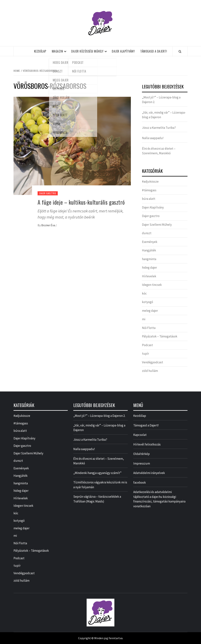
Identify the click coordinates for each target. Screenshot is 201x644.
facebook (140, 482)
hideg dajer (149, 268)
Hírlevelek (149, 276)
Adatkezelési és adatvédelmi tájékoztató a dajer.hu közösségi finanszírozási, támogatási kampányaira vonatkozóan (159, 499)
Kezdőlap (40, 51)
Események (150, 242)
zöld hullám (150, 371)
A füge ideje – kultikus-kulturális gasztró (81, 202)
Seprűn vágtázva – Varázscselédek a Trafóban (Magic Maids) (97, 499)
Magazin (57, 51)
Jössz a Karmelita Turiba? (159, 128)
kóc (144, 293)
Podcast (147, 345)
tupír (145, 354)
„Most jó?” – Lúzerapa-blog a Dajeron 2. (161, 100)
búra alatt (149, 199)
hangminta (149, 259)
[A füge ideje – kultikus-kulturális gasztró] (72, 146)
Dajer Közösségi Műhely (87, 51)
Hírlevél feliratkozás (147, 444)
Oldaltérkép (141, 454)
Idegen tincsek (152, 285)
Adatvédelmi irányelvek (149, 473)
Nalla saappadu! (153, 138)
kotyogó (148, 302)
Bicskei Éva (48, 225)
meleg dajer (150, 311)
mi (144, 319)
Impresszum (142, 463)
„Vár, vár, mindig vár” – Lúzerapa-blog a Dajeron (164, 115)
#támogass (149, 190)
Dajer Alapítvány (123, 51)
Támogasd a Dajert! (154, 51)
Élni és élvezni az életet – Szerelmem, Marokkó (159, 151)
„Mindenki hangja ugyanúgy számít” (97, 473)
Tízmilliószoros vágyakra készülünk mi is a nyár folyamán (100, 485)
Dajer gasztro (48, 193)
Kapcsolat (140, 435)
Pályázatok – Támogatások (160, 336)
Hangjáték (149, 250)
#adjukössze (150, 181)
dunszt (147, 233)
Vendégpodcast (153, 362)
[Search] (180, 51)
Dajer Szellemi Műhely (157, 225)
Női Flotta (149, 328)
